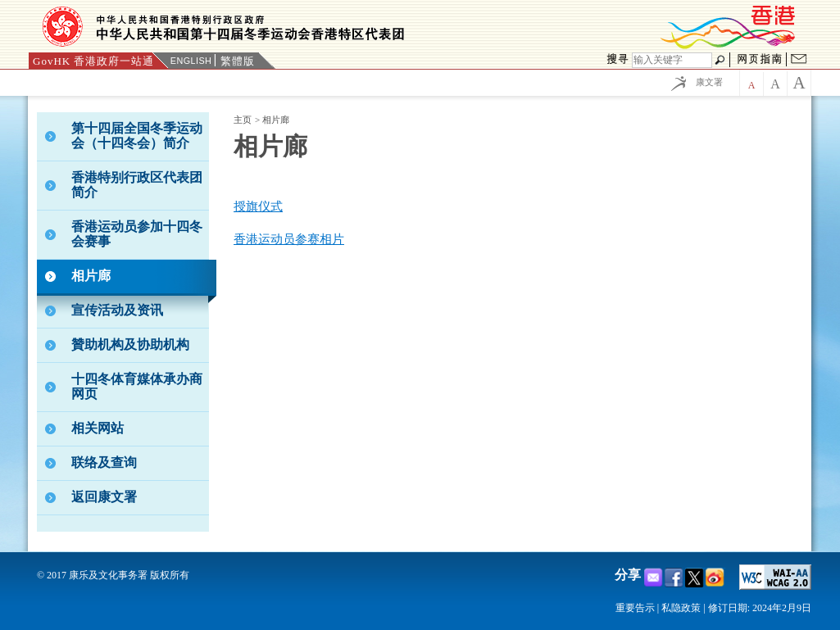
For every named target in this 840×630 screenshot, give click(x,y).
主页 (243, 120)
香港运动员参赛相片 (289, 239)
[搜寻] (672, 60)
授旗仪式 (258, 206)
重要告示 (635, 608)
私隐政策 (681, 608)
